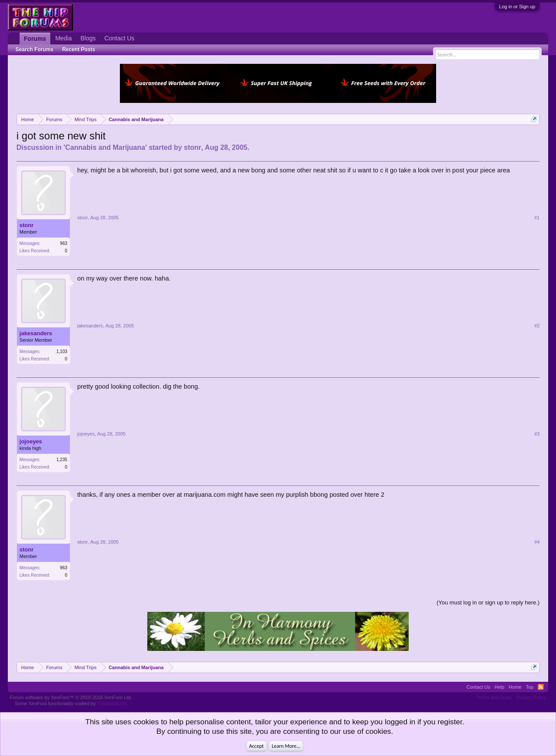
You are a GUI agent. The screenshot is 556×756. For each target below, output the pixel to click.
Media (63, 38)
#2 (537, 326)
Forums (35, 39)
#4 (537, 542)
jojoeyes (31, 441)
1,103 (62, 352)
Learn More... (286, 746)
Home (515, 687)
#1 (537, 218)
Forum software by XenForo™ (71, 697)
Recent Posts (79, 50)
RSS (541, 687)
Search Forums (35, 50)
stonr (192, 147)
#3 (537, 434)
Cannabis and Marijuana (105, 147)
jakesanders (36, 333)
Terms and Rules (494, 697)
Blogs (88, 38)
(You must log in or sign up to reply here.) (488, 602)
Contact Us (119, 38)
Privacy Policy (531, 697)
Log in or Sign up (517, 7)
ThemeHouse (111, 703)
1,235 (62, 460)
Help (499, 687)
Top (530, 687)
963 (64, 243)
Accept (256, 746)
